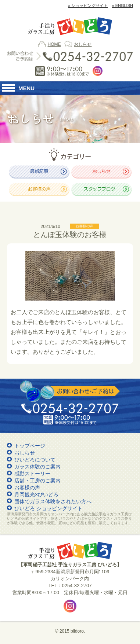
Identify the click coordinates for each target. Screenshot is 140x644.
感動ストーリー (32, 474)
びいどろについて (35, 460)
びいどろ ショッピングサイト (49, 508)
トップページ (30, 446)
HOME (54, 44)
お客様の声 (27, 487)
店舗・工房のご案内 (37, 481)
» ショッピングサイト (88, 5)
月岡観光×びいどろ (36, 494)
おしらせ (83, 44)
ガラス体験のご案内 (37, 467)
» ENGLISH (122, 5)
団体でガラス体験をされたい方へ (53, 501)
